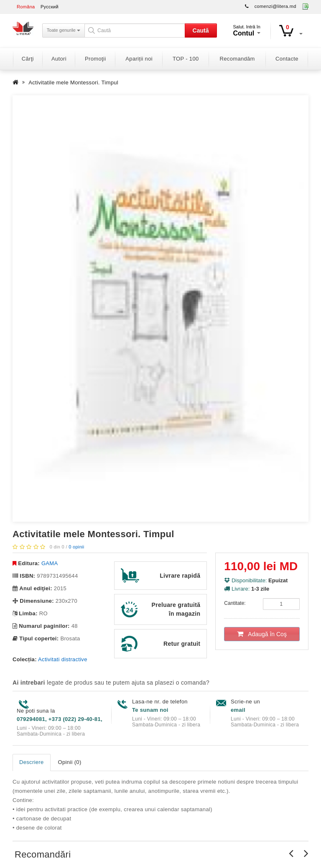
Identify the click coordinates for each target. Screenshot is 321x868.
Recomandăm (237, 59)
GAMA (50, 563)
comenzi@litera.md (275, 6)
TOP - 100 (186, 59)
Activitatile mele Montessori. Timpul (73, 82)
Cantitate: (235, 603)
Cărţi (28, 59)
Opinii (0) (70, 762)
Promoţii (95, 59)
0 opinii (76, 547)
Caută (201, 30)
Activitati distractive (63, 659)
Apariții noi (139, 59)
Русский (50, 7)
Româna (26, 7)
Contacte (287, 59)
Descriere (32, 762)
